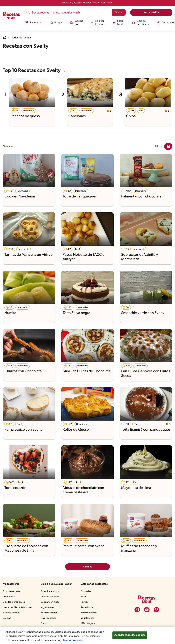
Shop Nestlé (118, 22)
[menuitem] (34, 24)
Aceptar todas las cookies (130, 635)
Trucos (44, 623)
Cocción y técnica (50, 597)
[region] (87, 635)
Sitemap (7, 618)
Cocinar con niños (50, 602)
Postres (85, 602)
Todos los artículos (50, 591)
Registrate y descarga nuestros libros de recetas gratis (88, 3)
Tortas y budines (89, 613)
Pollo (83, 597)
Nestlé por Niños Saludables (17, 608)
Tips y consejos (48, 618)
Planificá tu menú (12, 613)
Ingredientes (47, 608)
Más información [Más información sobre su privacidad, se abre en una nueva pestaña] (73, 640)
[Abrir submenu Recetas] (34, 23)
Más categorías (89, 623)
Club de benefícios (140, 22)
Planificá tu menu (97, 22)
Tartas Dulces (88, 608)
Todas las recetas (22, 38)
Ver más (87, 567)
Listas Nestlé (9, 597)
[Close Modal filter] (168, 146)
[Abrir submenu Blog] (56, 23)
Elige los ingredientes (14, 602)
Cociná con (76, 22)
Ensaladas (86, 591)
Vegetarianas (87, 618)
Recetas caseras (49, 613)
